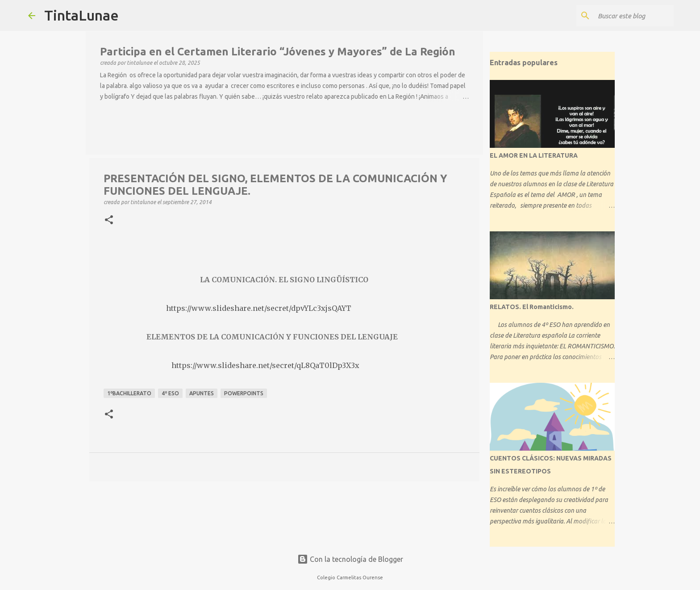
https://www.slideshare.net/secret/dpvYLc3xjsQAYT (258, 308)
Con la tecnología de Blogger (350, 559)
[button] (109, 220)
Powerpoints (244, 393)
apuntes (202, 393)
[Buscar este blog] (627, 16)
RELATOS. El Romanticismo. (532, 307)
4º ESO (170, 393)
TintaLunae (81, 15)
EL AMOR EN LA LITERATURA (534, 155)
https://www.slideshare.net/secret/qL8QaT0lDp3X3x (265, 365)
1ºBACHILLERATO (129, 393)
